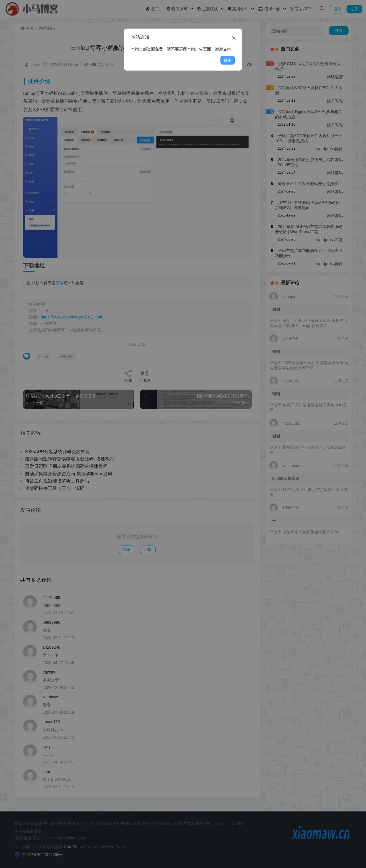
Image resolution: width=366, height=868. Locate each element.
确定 (228, 60)
